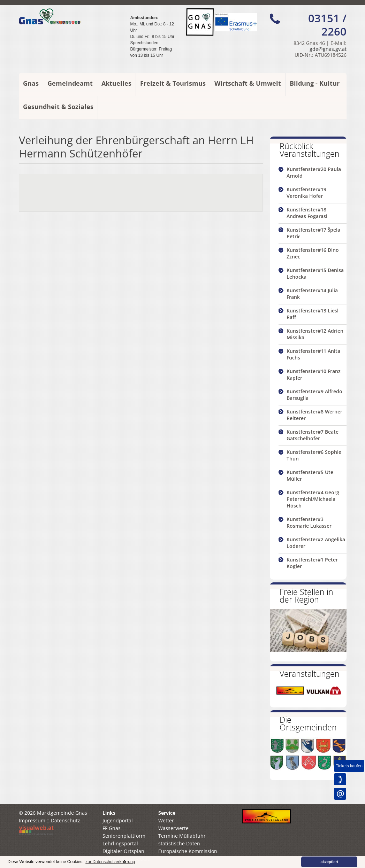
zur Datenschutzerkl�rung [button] (110, 862)
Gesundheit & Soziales (58, 107)
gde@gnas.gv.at (328, 49)
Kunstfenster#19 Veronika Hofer (306, 193)
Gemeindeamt (70, 83)
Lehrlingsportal (120, 843)
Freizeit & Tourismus (173, 83)
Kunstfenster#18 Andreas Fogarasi (307, 213)
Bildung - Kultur (315, 83)
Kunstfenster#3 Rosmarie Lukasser (309, 522)
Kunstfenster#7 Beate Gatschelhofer (313, 435)
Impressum (32, 820)
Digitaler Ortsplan (123, 851)
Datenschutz (66, 820)
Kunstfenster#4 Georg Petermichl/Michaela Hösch (313, 499)
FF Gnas (112, 828)
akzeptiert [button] (329, 862)
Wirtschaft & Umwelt (248, 83)
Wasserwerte (173, 828)
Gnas (31, 83)
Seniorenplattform (124, 836)
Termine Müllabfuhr (182, 836)
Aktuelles (116, 83)
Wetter (166, 820)
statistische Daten (179, 843)
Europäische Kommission (188, 851)
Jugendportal (118, 820)
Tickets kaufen (349, 766)
